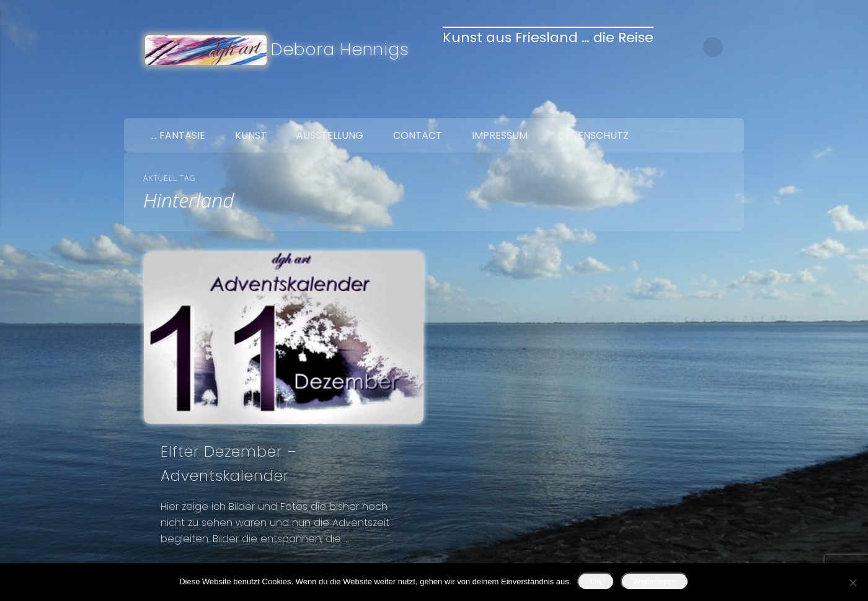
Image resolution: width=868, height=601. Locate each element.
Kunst (251, 135)
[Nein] (852, 582)
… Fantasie (178, 135)
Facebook (678, 104)
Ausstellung (330, 135)
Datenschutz (593, 135)
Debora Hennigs (340, 49)
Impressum (500, 135)
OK (596, 581)
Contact (418, 135)
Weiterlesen (655, 581)
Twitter (704, 104)
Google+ (730, 104)
